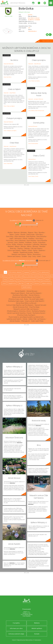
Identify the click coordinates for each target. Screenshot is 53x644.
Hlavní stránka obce (47, 41)
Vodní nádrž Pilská (37, 321)
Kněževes (29, 242)
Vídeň (39, 256)
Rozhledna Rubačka (38, 311)
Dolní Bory (39, 234)
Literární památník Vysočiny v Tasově (19, 313)
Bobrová (17, 232)
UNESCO (34, 272)
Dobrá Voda (31, 234)
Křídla (14, 244)
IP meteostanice (37, 640)
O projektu (16, 623)
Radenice (42, 250)
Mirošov (23, 246)
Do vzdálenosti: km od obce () (19, 261)
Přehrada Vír (26, 321)
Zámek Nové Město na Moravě (26, 303)
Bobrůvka (26, 8)
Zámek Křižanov (34, 295)
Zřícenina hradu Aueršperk (26, 315)
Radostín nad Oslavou (19, 254)
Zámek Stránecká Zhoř (20, 307)
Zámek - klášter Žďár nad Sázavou (34, 319)
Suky (30, 256)
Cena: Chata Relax (8, 163)
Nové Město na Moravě (34, 18)
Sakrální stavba (27, 287)
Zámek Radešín (20, 291)
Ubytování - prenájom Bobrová (36, 99)
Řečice (30, 254)
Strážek (24, 256)
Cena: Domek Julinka (33, 143)
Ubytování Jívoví (32, 159)
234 (29, 28)
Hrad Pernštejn (34, 307)
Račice (35, 250)
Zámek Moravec (32, 291)
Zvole (44, 256)
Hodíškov (31, 238)
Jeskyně (47, 280)
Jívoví (16, 242)
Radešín (16, 252)
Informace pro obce (16, 628)
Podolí (30, 250)
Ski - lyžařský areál (44, 272)
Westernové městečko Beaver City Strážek (26, 297)
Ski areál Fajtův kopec (36, 299)
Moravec (35, 246)
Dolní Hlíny (10, 236)
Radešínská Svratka (26, 252)
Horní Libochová (20, 240)
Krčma (9, 244)
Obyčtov (20, 248)
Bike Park (21, 283)
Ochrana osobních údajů (16, 634)
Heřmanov (18, 238)
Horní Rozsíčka (42, 240)
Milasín (17, 246)
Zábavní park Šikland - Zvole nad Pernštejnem (26, 293)
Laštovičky (36, 244)
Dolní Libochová (20, 236)
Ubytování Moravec (33, 126)
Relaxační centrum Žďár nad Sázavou (26, 309)
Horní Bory (39, 238)
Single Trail (29, 283)
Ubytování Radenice (8, 122)
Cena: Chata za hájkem (9, 106)
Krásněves (42, 242)
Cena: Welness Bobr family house (36, 111)
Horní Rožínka (31, 240)
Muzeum (37, 283)
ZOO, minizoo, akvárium (15, 272)
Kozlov (35, 242)
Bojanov (31, 232)
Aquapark (27, 272)
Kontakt (37, 634)
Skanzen (4, 276)
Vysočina (30, 15)
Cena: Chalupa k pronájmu (10, 131)
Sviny (34, 256)
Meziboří (11, 246)
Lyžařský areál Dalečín (14, 319)
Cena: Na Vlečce (8, 77)
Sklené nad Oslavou (14, 256)
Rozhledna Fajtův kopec (16, 301)
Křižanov (20, 244)
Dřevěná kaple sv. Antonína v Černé (19, 311)
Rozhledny (49, 276)
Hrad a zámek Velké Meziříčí (35, 301)
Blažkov (10, 232)
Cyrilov (17, 234)
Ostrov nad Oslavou (14, 250)
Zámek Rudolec (15, 321)
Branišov (42, 232)
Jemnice (10, 242)
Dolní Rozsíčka (41, 236)
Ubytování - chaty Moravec (10, 146)
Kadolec (22, 242)
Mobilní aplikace (37, 628)
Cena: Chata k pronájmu (34, 81)
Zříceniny (18, 280)
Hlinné (25, 238)
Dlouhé (23, 234)
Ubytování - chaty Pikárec (10, 93)
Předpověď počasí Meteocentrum (24, 640)
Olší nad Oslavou (37, 248)
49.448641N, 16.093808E (34, 20)
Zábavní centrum (46, 283)
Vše (5, 272)
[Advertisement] (26, 197)
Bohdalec (24, 232)
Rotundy (40, 280)
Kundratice (28, 244)
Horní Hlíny (10, 240)
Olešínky (27, 248)
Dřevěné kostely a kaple (29, 280)
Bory (36, 232)
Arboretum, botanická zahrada (35, 276)
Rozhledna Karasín (39, 313)
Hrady (5, 280)
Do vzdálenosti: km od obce (21, 220)
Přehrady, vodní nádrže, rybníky (17, 276)
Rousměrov (37, 254)
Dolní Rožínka (31, 236)
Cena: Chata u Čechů (33, 176)
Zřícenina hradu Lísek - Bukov (18, 299)
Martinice (44, 244)
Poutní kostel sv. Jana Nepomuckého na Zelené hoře (26, 317)
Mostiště (42, 246)
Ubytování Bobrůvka (8, 64)
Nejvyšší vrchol (12, 283)
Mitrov (29, 246)
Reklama (37, 623)
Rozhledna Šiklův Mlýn (20, 295)
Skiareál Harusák (40, 305)
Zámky (11, 280)
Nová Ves (13, 248)
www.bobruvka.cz (32, 31)
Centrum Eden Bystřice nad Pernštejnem (20, 305)
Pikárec (24, 250)
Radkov (36, 252)
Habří (11, 238)
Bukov (12, 234)
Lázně (4, 283)
